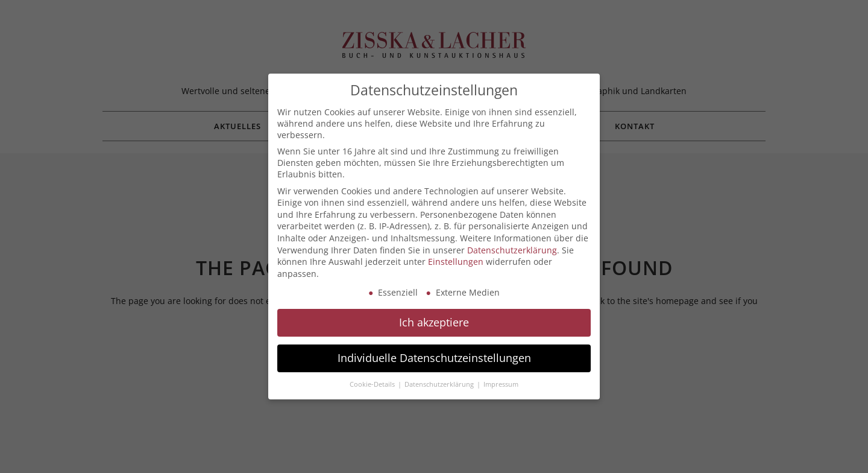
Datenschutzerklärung (512, 250)
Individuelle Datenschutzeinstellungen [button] (434, 358)
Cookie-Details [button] (373, 384)
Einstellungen (456, 262)
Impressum (501, 384)
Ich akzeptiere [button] (434, 322)
